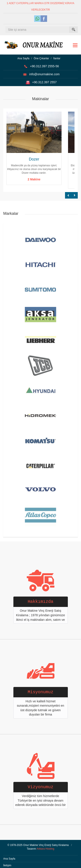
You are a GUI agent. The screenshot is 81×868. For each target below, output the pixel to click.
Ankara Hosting (45, 849)
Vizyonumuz (40, 787)
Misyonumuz (40, 692)
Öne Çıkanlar (41, 58)
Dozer (34, 159)
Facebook (44, 19)
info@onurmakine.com (44, 74)
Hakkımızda (40, 602)
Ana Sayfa (23, 58)
